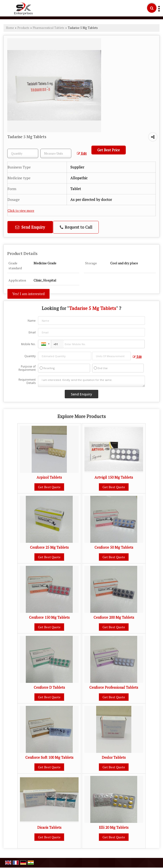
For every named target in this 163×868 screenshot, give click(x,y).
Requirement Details (27, 381)
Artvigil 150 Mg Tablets (114, 477)
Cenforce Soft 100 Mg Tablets (49, 757)
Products (23, 28)
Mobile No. (28, 344)
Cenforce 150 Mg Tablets (49, 617)
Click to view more (21, 211)
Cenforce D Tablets (49, 687)
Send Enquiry (30, 227)
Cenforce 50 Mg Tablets (114, 547)
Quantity (30, 356)
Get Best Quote (49, 487)
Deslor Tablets (114, 757)
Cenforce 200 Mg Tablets (114, 617)
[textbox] (56, 153)
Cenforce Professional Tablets (114, 687)
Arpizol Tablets (49, 477)
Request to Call (76, 227)
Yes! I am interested (28, 294)
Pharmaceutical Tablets (48, 28)
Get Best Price (109, 150)
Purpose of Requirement (27, 368)
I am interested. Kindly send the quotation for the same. (91, 381)
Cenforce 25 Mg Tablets (49, 547)
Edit (82, 153)
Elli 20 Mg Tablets (114, 827)
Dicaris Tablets (49, 827)
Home (10, 28)
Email (32, 332)
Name (32, 321)
